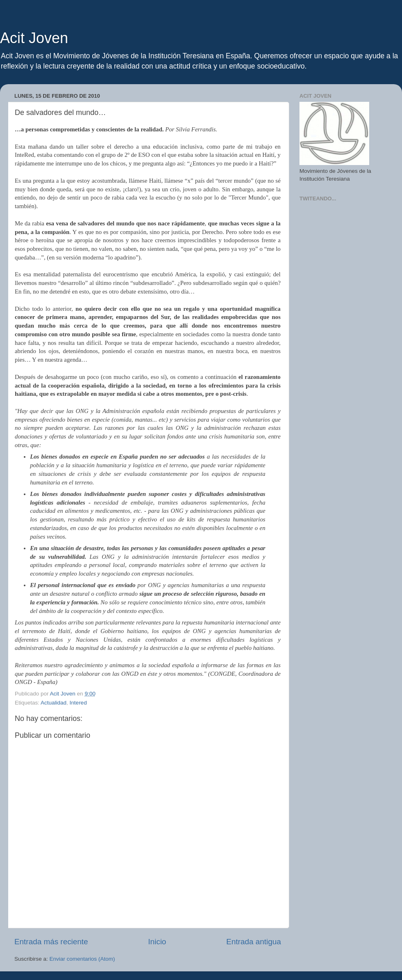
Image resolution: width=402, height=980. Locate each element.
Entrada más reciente (51, 942)
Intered (78, 703)
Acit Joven (34, 38)
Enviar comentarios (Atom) (82, 959)
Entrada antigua (254, 942)
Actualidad (54, 703)
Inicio (157, 942)
